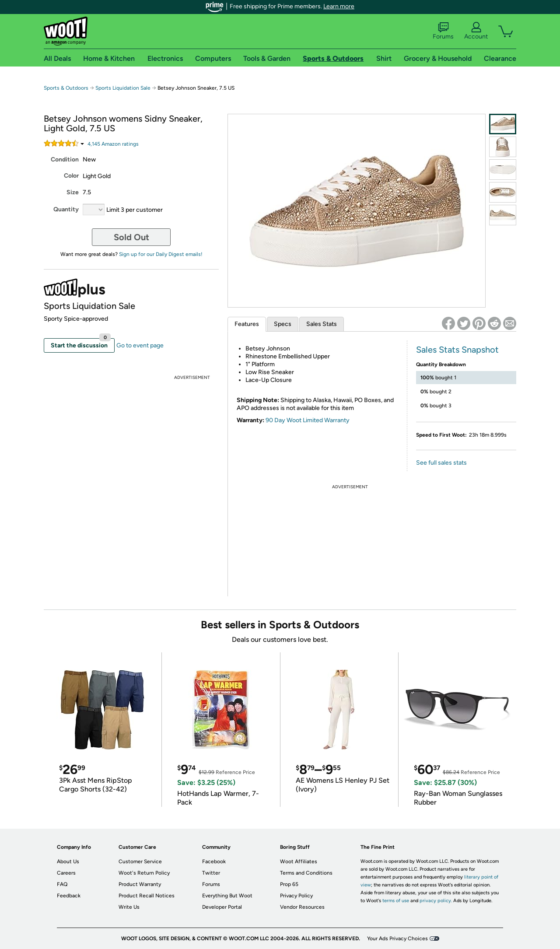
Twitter (211, 873)
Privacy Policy (296, 896)
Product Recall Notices (147, 896)
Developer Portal (222, 907)
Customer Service (140, 861)
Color (71, 176)
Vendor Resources (302, 907)
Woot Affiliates (299, 861)
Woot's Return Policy (144, 873)
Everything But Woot (227, 896)
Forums (443, 31)
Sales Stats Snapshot (457, 350)
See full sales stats (441, 463)
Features (247, 324)
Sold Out (131, 237)
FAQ (62, 884)
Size (73, 192)
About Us (68, 861)
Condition (65, 159)
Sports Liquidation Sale (123, 88)
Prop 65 (289, 884)
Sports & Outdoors (66, 88)
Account (476, 31)
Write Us (129, 907)
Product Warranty (140, 884)
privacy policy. (436, 901)
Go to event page (140, 345)
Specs (283, 324)
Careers (66, 873)
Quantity (66, 209)
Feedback (69, 896)
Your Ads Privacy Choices (397, 938)
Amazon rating (113, 144)
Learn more (339, 6)
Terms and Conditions (306, 873)
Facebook (214, 861)
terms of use (396, 901)
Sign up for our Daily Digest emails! (161, 254)
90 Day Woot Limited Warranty (308, 420)
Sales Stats (322, 324)
